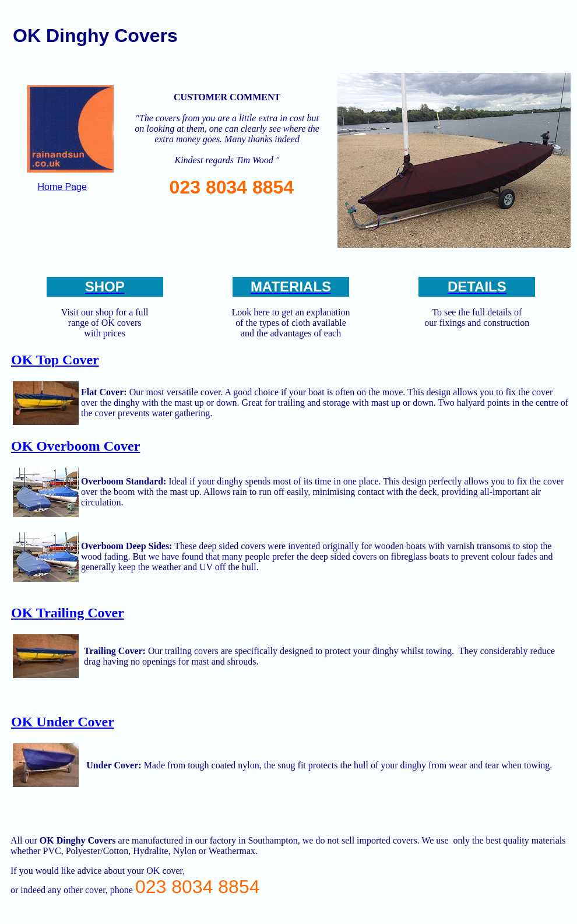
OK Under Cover (63, 722)
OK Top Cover (55, 360)
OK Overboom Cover (75, 446)
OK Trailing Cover (68, 613)
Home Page (62, 187)
